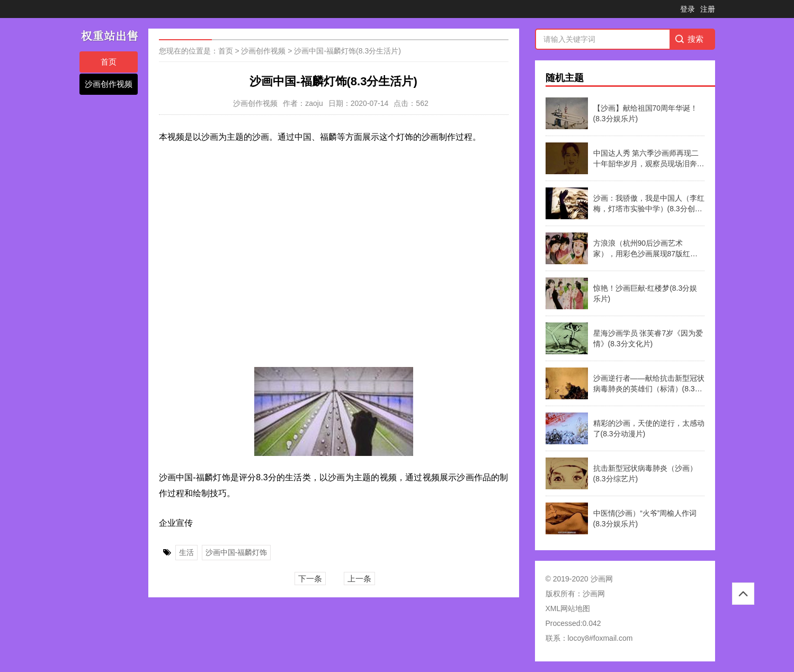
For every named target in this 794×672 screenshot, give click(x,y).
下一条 (310, 579)
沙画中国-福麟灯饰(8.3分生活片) (347, 51)
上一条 (359, 579)
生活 (186, 552)
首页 (109, 62)
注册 (708, 9)
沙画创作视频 (109, 84)
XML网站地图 (568, 608)
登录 (688, 9)
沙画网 (594, 594)
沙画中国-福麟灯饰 (237, 552)
